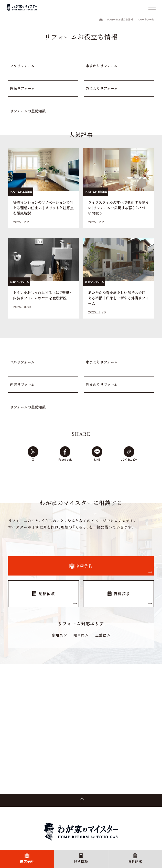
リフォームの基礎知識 (28, 111)
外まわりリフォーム (102, 88)
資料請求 (135, 861)
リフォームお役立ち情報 (120, 20)
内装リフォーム (22, 88)
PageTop (81, 800)
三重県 (101, 635)
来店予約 (27, 861)
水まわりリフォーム (102, 66)
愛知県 (57, 635)
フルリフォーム (22, 66)
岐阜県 (79, 635)
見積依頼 (81, 861)
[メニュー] (152, 8)
